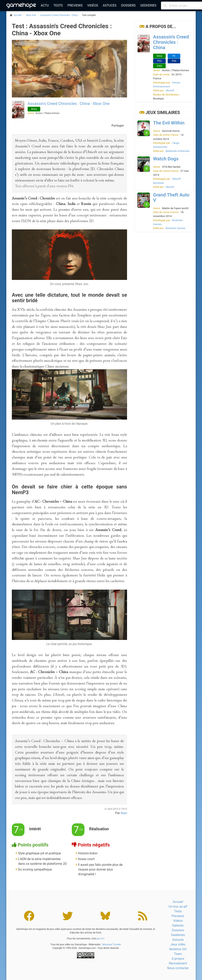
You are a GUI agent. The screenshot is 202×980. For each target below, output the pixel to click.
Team (178, 954)
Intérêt (35, 829)
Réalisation (99, 829)
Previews (75, 5)
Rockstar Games (175, 228)
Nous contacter (178, 968)
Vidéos (93, 5)
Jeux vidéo (178, 944)
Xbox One (31, 15)
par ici (100, 939)
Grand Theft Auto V (171, 198)
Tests (58, 5)
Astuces (110, 5)
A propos (178, 959)
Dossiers (128, 5)
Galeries (178, 925)
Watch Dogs (166, 159)
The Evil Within (169, 123)
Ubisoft (170, 90)
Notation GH (178, 949)
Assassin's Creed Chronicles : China (59, 15)
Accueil (178, 902)
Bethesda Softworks (178, 151)
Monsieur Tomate (112, 944)
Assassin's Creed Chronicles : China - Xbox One (69, 104)
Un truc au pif (178, 907)
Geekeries (148, 5)
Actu (45, 5)
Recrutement (178, 963)
